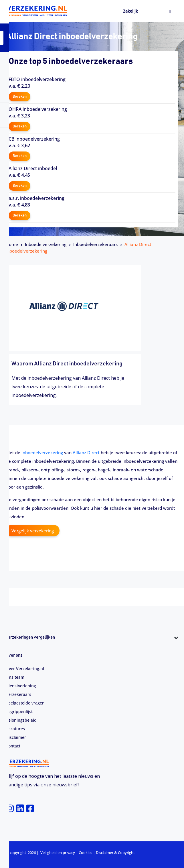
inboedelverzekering (42, 452)
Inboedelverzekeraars (95, 244)
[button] (92, 648)
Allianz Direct (86, 452)
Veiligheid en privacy (58, 853)
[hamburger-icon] (170, 12)
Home (12, 244)
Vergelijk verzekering (33, 531)
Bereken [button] (20, 97)
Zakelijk (130, 11)
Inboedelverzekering (46, 244)
